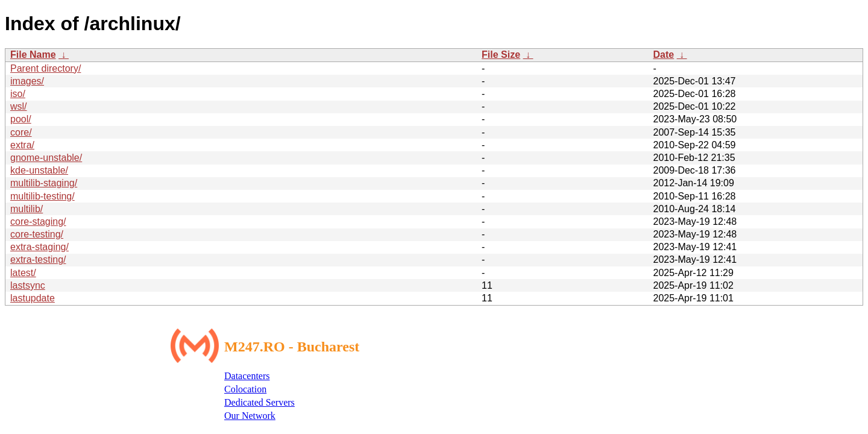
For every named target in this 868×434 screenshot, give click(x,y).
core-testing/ (37, 234)
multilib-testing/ (42, 196)
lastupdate (33, 298)
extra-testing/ (38, 259)
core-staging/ (38, 222)
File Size (501, 55)
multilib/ (27, 209)
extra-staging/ (39, 247)
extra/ (22, 145)
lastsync (28, 285)
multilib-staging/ (44, 183)
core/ (21, 132)
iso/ (18, 94)
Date (663, 55)
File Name (33, 55)
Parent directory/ (46, 68)
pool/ (21, 119)
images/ (27, 81)
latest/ (23, 273)
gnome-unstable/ (46, 158)
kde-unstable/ (39, 170)
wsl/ (19, 106)
